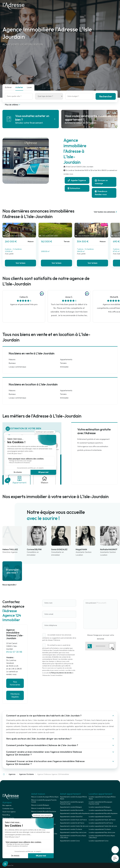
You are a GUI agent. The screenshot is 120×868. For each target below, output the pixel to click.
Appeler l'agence (77, 180)
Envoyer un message (101, 182)
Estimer (8, 87)
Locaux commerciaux (17, 367)
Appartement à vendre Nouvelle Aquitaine (74, 813)
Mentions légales (15, 695)
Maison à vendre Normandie (41, 808)
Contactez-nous (8, 809)
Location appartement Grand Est (100, 817)
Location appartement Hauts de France (102, 820)
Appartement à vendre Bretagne (71, 807)
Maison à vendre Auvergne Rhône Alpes (45, 797)
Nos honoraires (15, 683)
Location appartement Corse (99, 841)
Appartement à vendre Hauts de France (73, 820)
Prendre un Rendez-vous (101, 193)
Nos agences (7, 805)
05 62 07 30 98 (14, 652)
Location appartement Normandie (100, 810)
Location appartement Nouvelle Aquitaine (103, 813)
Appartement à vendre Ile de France (72, 823)
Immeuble (64, 367)
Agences (12, 774)
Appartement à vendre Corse (70, 841)
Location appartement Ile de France (101, 823)
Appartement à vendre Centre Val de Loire (74, 826)
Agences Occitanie (26, 774)
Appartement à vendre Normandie (72, 810)
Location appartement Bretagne (100, 807)
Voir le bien (21, 263)
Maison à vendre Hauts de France (43, 818)
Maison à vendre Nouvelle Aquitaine (44, 811)
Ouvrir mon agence (9, 812)
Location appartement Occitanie (100, 829)
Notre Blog (6, 815)
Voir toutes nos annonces (106, 212)
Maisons (12, 360)
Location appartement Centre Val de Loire (103, 826)
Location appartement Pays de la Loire (102, 832)
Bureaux (12, 363)
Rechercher (106, 96)
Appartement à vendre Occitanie (71, 829)
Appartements (66, 360)
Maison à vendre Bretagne (40, 805)
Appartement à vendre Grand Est (71, 817)
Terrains (63, 363)
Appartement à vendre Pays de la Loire (73, 832)
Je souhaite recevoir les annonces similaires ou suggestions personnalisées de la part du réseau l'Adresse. (59, 638)
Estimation (74, 188)
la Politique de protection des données (60, 673)
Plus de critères (13, 105)
